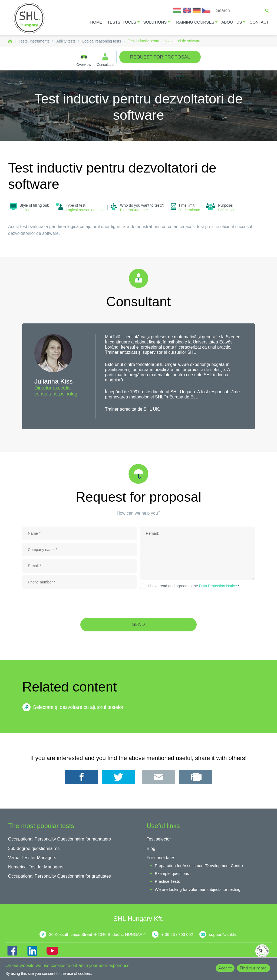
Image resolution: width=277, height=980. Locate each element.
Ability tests (66, 41)
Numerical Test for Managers (36, 867)
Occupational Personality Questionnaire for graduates (60, 876)
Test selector (159, 839)
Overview (84, 64)
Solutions (155, 22)
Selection (226, 210)
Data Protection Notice (218, 586)
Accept (225, 968)
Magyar (177, 10)
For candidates (161, 858)
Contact (259, 22)
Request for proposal (160, 57)
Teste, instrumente (34, 41)
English (187, 10)
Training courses (194, 22)
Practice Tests (167, 881)
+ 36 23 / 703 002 (177, 934)
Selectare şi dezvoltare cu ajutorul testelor (78, 707)
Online (25, 210)
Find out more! (254, 968)
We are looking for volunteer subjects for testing (198, 889)
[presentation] (138, 603)
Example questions (172, 873)
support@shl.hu (223, 934)
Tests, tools (122, 22)
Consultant (105, 64)
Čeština (206, 10)
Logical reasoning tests (102, 41)
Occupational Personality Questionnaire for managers (60, 839)
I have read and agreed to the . (194, 586)
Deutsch (197, 10)
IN (32, 951)
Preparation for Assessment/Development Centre (199, 866)
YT (52, 951)
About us (232, 22)
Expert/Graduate (134, 210)
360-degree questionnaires (34, 848)
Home (96, 22)
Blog (151, 848)
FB (12, 951)
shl (263, 951)
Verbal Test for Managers (32, 858)
